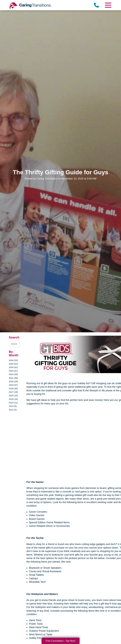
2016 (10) (13, 395)
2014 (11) (13, 403)
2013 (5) (13, 406)
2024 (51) (13, 367)
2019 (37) (13, 385)
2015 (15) (13, 399)
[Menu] (108, 5)
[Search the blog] (14, 344)
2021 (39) (13, 378)
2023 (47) (13, 371)
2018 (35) (13, 388)
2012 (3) (13, 410)
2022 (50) (13, 374)
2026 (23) (13, 360)
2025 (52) (13, 364)
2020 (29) (13, 381)
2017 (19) (13, 392)
